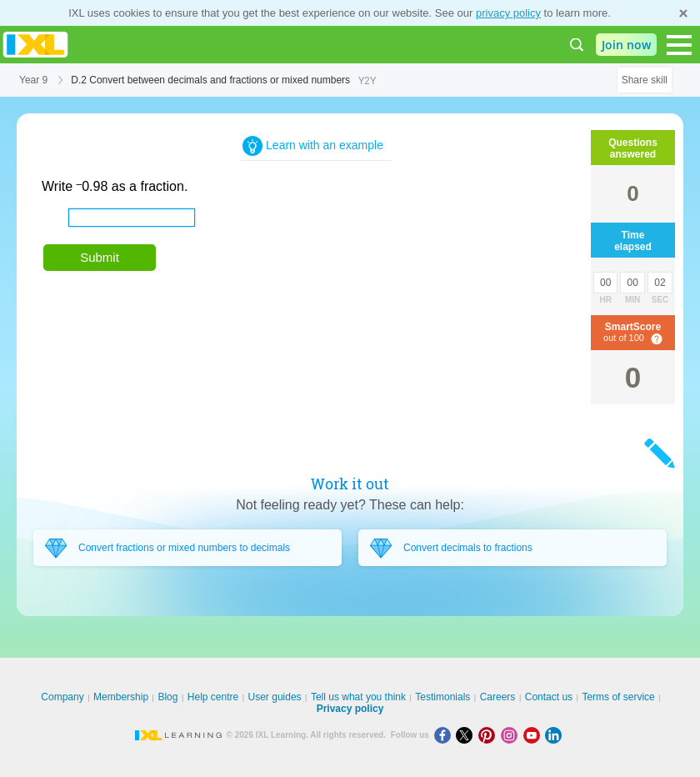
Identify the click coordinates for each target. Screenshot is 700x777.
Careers (498, 697)
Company (62, 697)
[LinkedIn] (555, 735)
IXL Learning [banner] (35, 45)
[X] (467, 735)
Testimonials (442, 697)
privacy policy (508, 13)
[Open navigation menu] (679, 45)
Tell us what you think (358, 697)
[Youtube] (535, 735)
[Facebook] (445, 735)
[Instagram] (512, 735)
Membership (121, 697)
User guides (275, 697)
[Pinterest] (490, 735)
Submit (100, 257)
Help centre (213, 697)
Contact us (549, 697)
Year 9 (33, 80)
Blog (167, 697)
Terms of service (618, 697)
